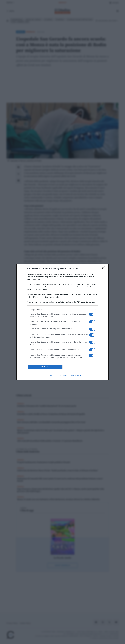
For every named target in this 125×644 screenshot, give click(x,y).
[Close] (104, 269)
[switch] (92, 314)
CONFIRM (45, 367)
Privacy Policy (76, 376)
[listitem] (62, 310)
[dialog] (62, 322)
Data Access (62, 376)
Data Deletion (49, 376)
